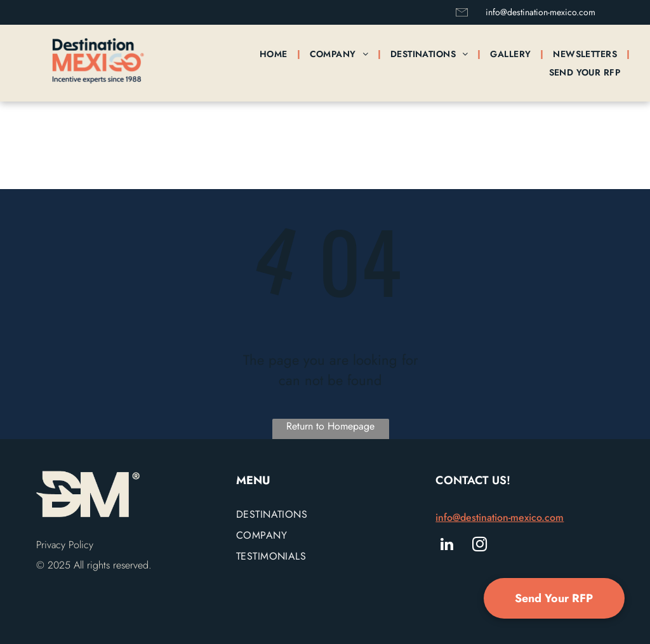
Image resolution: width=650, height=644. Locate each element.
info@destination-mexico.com (541, 12)
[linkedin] (447, 546)
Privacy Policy (65, 545)
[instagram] (480, 546)
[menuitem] (275, 54)
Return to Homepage (330, 426)
